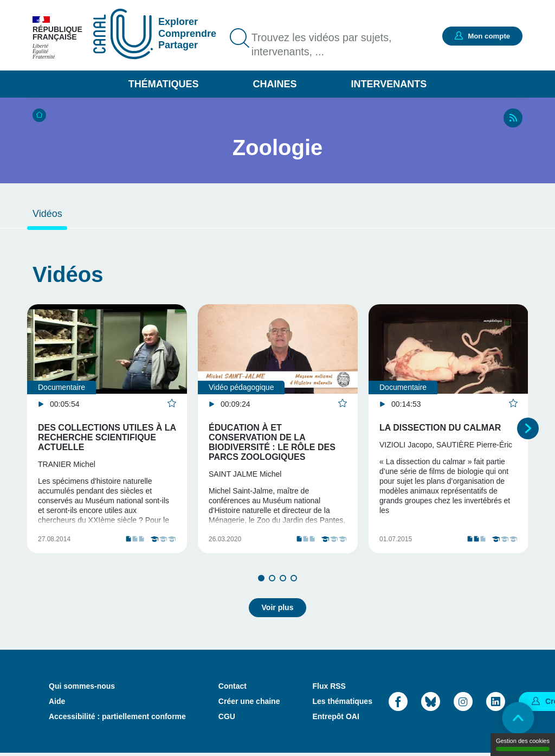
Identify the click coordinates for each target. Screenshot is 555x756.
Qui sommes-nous (82, 689)
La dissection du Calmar (440, 428)
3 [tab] (283, 581)
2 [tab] (272, 581)
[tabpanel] (107, 430)
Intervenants (389, 84)
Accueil (39, 115)
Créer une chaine (249, 704)
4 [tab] (294, 581)
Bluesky (431, 704)
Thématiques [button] (164, 84)
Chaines (275, 84)
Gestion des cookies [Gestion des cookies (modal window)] (523, 744)
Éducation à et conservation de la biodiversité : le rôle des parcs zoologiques (272, 442)
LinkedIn (496, 704)
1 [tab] (261, 581)
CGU (227, 719)
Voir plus (278, 610)
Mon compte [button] (487, 36)
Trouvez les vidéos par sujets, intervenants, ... (323, 45)
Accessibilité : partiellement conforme (117, 719)
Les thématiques (342, 704)
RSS (513, 118)
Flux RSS (329, 689)
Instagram (463, 704)
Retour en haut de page (517, 718)
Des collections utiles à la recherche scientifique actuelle (107, 437)
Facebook (398, 704)
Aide (57, 704)
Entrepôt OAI (335, 719)
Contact (233, 689)
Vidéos (47, 214)
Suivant (528, 430)
